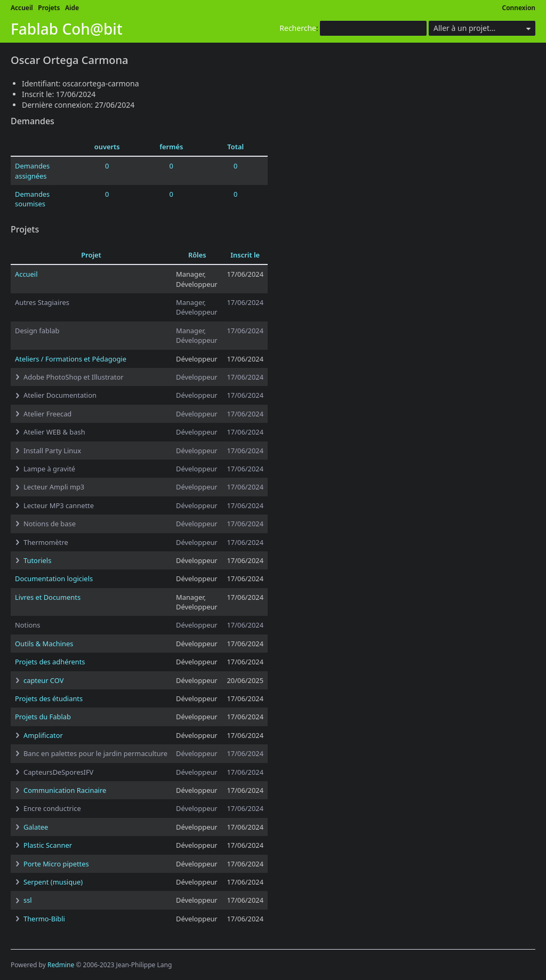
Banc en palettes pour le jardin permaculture (95, 753)
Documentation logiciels (54, 579)
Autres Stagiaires (42, 302)
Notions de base (50, 524)
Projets (49, 8)
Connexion (519, 8)
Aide (72, 8)
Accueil (22, 8)
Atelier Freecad (47, 414)
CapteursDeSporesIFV (58, 772)
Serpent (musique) (53, 882)
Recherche (298, 28)
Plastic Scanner (48, 845)
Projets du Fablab (43, 717)
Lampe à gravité (49, 469)
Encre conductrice (52, 808)
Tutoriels (37, 560)
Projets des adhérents (50, 662)
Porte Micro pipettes (56, 864)
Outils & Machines (44, 644)
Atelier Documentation (60, 395)
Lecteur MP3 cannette (59, 505)
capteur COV (43, 680)
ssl (28, 900)
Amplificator (43, 735)
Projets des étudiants (49, 698)
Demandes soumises (32, 199)
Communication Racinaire (65, 790)
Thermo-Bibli (44, 919)
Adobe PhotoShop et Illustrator (74, 377)
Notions (27, 625)
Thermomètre (46, 542)
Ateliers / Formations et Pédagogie (71, 359)
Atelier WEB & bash (54, 432)
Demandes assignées (32, 171)
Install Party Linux (52, 451)
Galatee (36, 827)
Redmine (61, 965)
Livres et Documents (48, 597)
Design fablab (37, 331)
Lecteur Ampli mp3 (54, 487)
